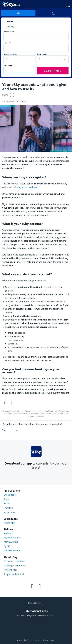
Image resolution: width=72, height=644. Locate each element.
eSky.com (31, 615)
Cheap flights (10, 495)
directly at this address (26, 187)
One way (10, 27)
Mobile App (9, 523)
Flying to (7, 43)
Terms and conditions (14, 561)
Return (10, 22)
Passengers (9, 66)
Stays (6, 499)
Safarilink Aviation (12, 551)
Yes (5, 430)
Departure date (10, 54)
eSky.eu (21, 615)
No (17, 430)
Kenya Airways (11, 542)
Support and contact (14, 574)
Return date (42, 54)
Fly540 (7, 546)
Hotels (7, 504)
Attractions (9, 512)
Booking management (15, 565)
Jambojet (8, 533)
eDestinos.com (45, 615)
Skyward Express (12, 537)
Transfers (8, 508)
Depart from (9, 32)
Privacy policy (10, 570)
